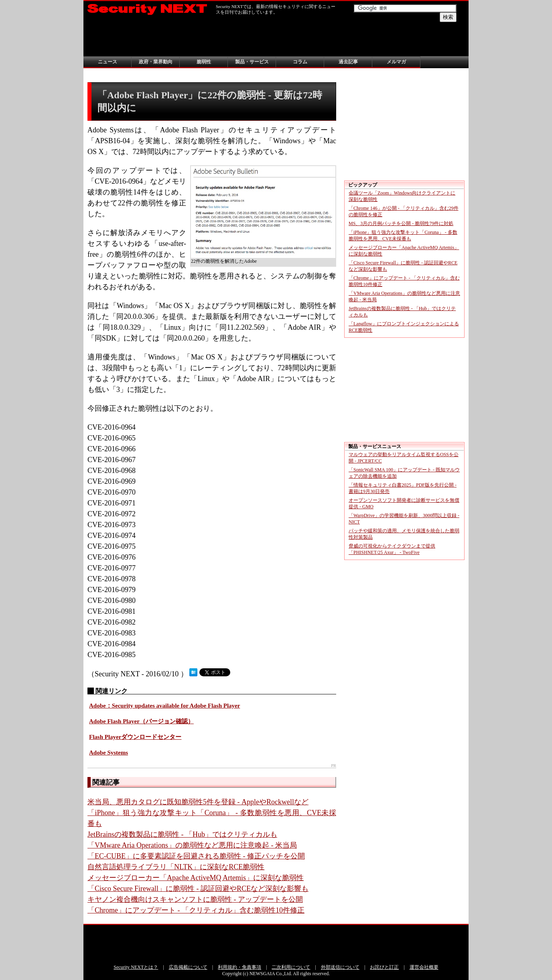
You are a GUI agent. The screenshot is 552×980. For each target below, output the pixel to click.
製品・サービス (252, 62)
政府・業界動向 (156, 62)
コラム (300, 62)
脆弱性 (204, 62)
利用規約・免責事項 (239, 967)
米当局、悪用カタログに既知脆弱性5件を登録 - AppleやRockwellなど (198, 802)
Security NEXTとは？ (136, 967)
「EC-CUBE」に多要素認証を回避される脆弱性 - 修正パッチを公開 (196, 856)
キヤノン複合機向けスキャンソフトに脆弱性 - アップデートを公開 (195, 899)
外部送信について (340, 967)
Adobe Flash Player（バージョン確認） (141, 721)
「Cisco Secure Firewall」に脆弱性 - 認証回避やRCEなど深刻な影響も (198, 889)
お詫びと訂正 (384, 967)
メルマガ (396, 62)
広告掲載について (188, 967)
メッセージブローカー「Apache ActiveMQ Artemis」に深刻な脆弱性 (196, 878)
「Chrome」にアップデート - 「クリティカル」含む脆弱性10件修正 (196, 910)
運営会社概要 (424, 967)
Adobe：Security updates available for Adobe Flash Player (164, 706)
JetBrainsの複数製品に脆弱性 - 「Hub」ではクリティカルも (182, 834)
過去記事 (348, 62)
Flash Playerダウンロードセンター (135, 737)
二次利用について (291, 967)
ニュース (108, 62)
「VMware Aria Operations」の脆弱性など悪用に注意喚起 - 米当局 (192, 845)
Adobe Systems (109, 753)
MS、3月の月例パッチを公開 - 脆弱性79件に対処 (401, 223)
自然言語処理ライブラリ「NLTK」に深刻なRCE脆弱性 (176, 867)
